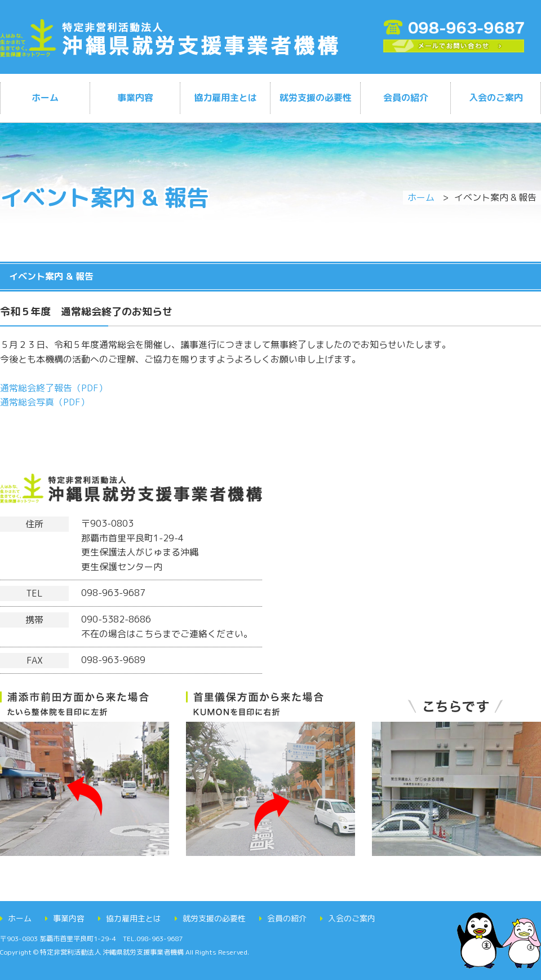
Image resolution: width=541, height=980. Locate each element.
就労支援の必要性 (316, 98)
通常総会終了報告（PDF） (54, 388)
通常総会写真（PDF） (45, 402)
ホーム (45, 98)
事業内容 (135, 98)
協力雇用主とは (225, 98)
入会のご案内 (496, 98)
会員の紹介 (406, 98)
